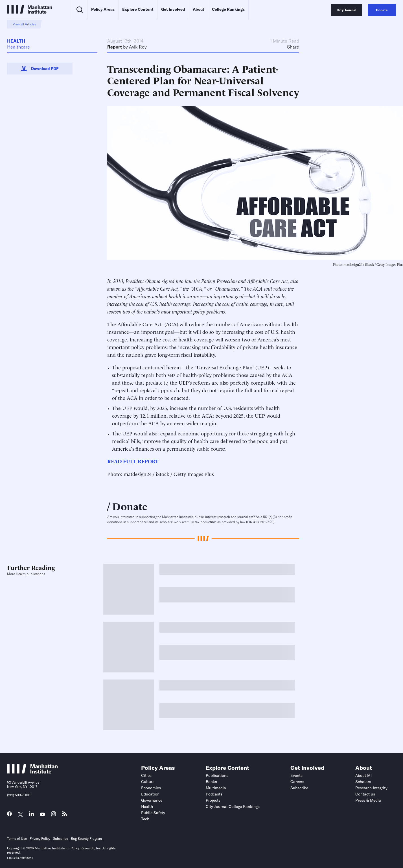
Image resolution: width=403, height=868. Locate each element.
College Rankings (228, 9)
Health (16, 41)
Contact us (365, 794)
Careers (297, 782)
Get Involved (173, 9)
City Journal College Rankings (233, 806)
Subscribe (299, 788)
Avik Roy (138, 47)
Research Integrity (371, 788)
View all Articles (24, 24)
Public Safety (153, 813)
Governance (152, 800)
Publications (217, 775)
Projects (213, 800)
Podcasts (214, 794)
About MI (363, 775)
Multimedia (216, 788)
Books (211, 782)
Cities (146, 775)
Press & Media (368, 800)
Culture (148, 782)
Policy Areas (103, 9)
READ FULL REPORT (133, 461)
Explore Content (138, 9)
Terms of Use (17, 839)
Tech (145, 819)
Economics (151, 788)
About (199, 9)
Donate (130, 506)
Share (293, 47)
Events (296, 775)
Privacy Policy (40, 839)
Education (150, 794)
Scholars (363, 782)
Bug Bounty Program (86, 839)
